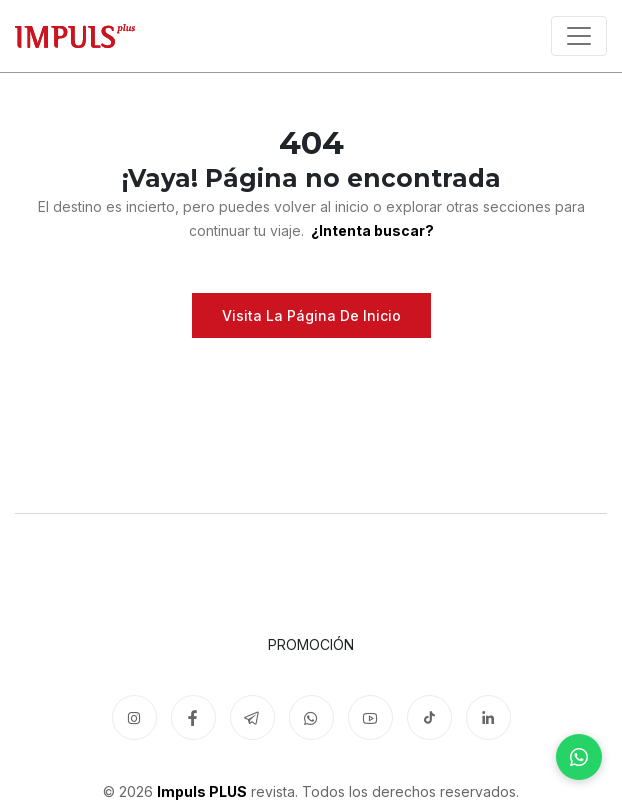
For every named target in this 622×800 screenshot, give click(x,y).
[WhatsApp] (579, 757)
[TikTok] (429, 717)
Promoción (311, 644)
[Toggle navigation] (579, 36)
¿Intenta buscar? (371, 230)
